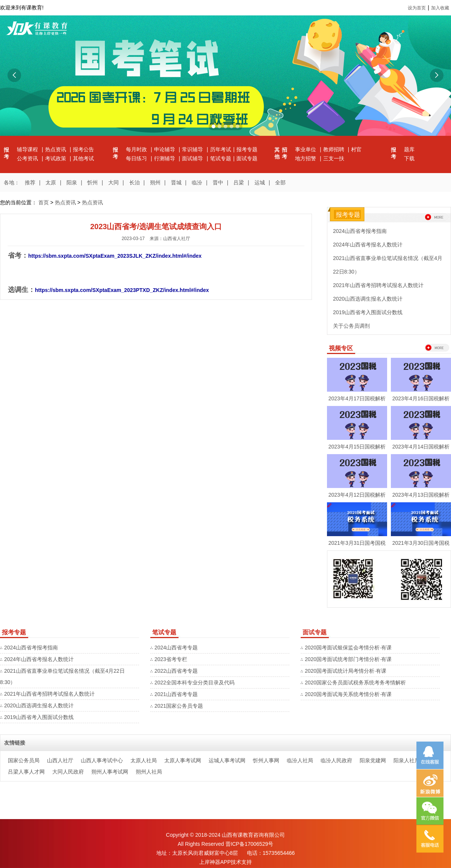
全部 (280, 182)
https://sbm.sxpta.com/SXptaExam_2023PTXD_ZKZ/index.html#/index (122, 290)
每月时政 (137, 149)
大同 (114, 182)
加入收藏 (440, 8)
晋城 (176, 182)
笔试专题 (221, 158)
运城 (260, 182)
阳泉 (72, 182)
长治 (135, 182)
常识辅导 (193, 149)
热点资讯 (56, 149)
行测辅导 (165, 158)
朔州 (155, 182)
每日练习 (137, 158)
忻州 (92, 182)
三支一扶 (334, 158)
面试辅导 (193, 158)
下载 (409, 158)
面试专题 (247, 158)
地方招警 (306, 158)
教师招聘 (334, 149)
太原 (51, 182)
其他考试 (83, 158)
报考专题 (247, 149)
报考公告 (83, 149)
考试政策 (56, 158)
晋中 (218, 182)
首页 (44, 202)
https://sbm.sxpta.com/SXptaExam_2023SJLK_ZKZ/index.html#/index (115, 256)
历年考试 (221, 149)
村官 (356, 149)
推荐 (30, 182)
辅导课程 (28, 149)
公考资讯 (28, 158)
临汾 (197, 182)
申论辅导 (165, 149)
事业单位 (306, 149)
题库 (409, 149)
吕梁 (239, 182)
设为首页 (417, 8)
